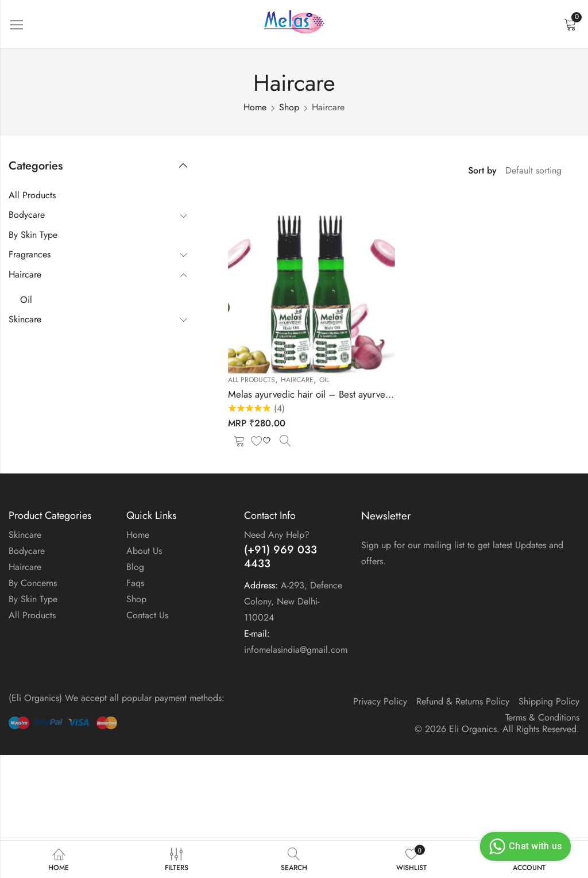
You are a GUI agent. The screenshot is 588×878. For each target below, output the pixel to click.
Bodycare (27, 215)
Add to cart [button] (239, 440)
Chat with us (524, 846)
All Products (252, 380)
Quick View (285, 440)
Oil (324, 380)
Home (255, 107)
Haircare (297, 380)
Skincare (25, 319)
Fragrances (30, 254)
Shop (289, 107)
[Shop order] (538, 171)
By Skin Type (33, 235)
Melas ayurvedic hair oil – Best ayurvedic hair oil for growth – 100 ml (372, 394)
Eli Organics (473, 729)
